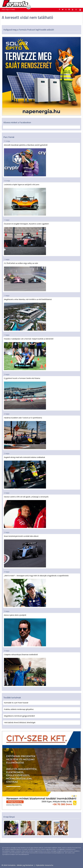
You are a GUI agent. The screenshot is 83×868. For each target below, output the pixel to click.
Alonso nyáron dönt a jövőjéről (25, 630)
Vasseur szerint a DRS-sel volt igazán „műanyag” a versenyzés (26, 512)
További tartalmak (12, 697)
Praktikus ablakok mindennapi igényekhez (19, 709)
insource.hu (49, 865)
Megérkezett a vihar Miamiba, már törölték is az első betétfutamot (28, 314)
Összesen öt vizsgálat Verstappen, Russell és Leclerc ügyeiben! (26, 239)
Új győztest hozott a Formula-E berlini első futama (25, 393)
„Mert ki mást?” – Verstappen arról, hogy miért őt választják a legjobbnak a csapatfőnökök (36, 591)
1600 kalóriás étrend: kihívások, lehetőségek (20, 722)
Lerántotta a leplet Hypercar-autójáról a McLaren (25, 200)
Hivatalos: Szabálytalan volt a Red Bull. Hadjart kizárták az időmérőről (29, 354)
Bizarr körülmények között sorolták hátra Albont (25, 551)
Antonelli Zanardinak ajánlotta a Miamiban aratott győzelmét (26, 160)
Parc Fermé (9, 137)
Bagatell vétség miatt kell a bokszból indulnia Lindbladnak (25, 472)
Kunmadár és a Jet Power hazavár (16, 703)
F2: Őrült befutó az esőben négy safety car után (25, 277)
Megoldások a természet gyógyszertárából (19, 716)
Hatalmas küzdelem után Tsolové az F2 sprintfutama (25, 433)
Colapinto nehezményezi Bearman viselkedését (25, 670)
